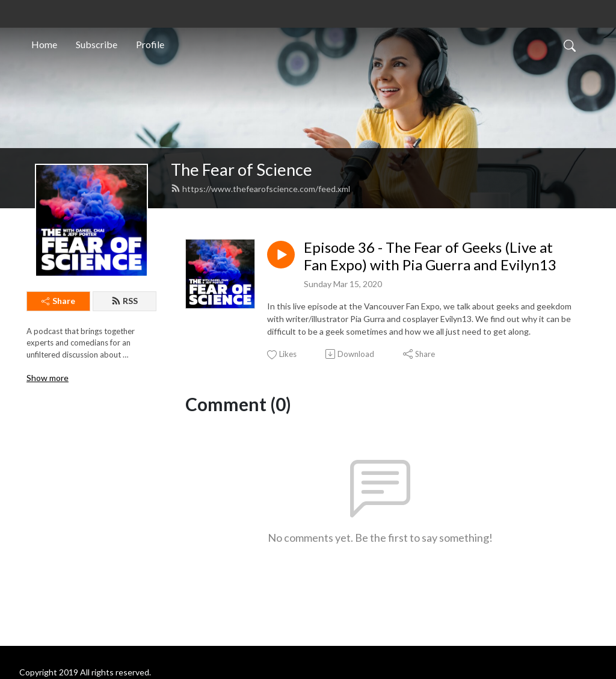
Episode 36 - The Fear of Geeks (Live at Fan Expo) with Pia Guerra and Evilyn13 (430, 256)
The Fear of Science (242, 169)
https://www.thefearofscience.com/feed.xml (260, 189)
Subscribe (97, 44)
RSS (125, 301)
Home (44, 44)
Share (58, 301)
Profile (150, 44)
